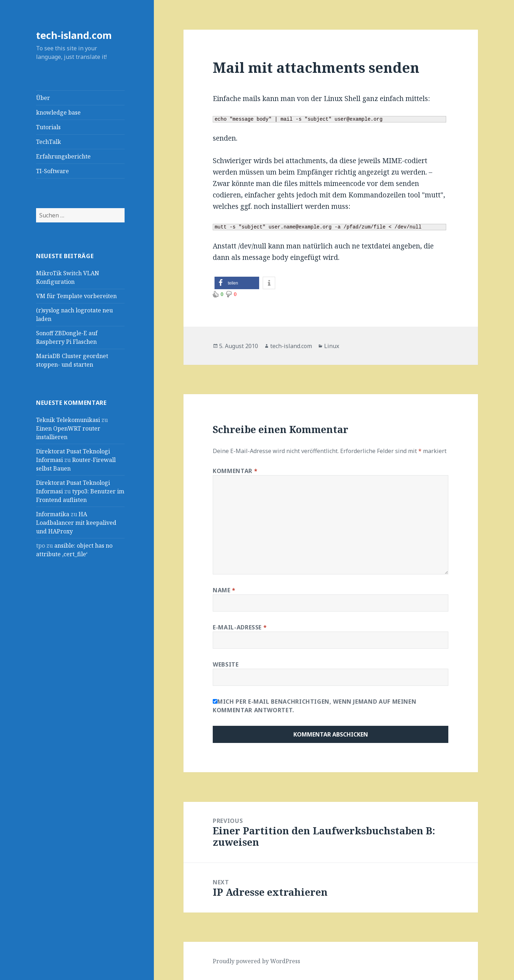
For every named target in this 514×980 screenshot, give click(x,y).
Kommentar (235, 471)
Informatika (53, 514)
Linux (332, 346)
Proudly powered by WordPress (256, 961)
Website (226, 664)
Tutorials (48, 127)
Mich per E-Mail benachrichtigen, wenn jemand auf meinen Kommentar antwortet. (314, 706)
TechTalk (49, 142)
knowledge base (58, 112)
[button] (237, 283)
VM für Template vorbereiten (76, 296)
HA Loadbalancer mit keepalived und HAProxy (76, 523)
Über (43, 98)
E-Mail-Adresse (240, 627)
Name (224, 590)
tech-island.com (74, 35)
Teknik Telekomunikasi (68, 420)
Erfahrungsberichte (63, 156)
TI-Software (52, 171)
